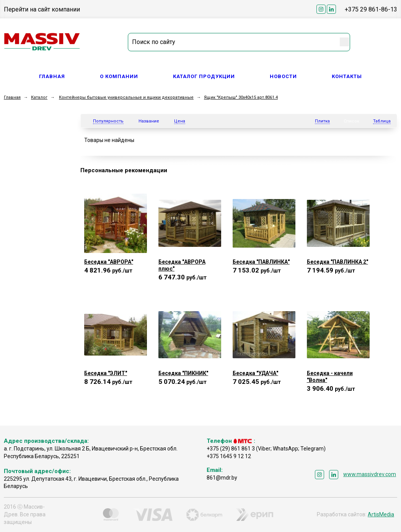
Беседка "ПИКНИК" (183, 373)
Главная (52, 76)
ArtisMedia (381, 514)
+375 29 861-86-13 (371, 9)
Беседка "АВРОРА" (109, 262)
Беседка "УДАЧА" (255, 373)
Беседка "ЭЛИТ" (106, 373)
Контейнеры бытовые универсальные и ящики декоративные (126, 97)
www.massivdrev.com (370, 474)
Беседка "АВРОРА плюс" (182, 265)
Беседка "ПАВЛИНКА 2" (337, 262)
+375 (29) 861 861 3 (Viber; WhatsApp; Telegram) (266, 449)
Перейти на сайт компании (42, 9)
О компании (119, 76)
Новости (283, 76)
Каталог (39, 97)
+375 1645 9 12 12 (229, 456)
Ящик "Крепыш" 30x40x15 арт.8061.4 (241, 97)
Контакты (347, 76)
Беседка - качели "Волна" (330, 377)
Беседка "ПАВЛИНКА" (261, 262)
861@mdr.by (222, 478)
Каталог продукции (204, 76)
